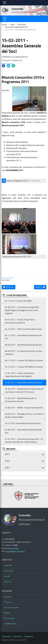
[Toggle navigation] (5, 3)
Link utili (7, 576)
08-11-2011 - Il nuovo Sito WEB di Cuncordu (24, 360)
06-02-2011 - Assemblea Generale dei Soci (23, 345)
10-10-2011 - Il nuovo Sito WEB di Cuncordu (24, 367)
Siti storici (8, 582)
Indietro (9, 287)
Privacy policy (6, 636)
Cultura (8, 597)
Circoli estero (9, 571)
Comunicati (9, 618)
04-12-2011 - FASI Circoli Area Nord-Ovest (23, 329)
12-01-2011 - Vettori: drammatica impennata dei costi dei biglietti (20, 375)
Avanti (40, 287)
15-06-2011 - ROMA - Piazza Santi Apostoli (24, 408)
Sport (7, 613)
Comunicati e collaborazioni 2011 (15, 57)
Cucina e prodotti (11, 608)
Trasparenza (28, 636)
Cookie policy (17, 636)
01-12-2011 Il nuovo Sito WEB (18, 301)
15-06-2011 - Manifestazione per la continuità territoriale (21, 400)
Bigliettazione (10, 624)
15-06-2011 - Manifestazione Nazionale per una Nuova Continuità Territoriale (24, 390)
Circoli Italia (8, 565)
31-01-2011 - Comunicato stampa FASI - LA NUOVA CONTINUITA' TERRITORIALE (24, 441)
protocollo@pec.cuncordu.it (15, 551)
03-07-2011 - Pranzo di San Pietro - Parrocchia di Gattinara (21, 321)
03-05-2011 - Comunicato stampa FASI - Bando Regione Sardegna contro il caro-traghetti (22, 310)
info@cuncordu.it (13, 548)
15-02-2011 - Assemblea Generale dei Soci (23, 382)
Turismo (8, 602)
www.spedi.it (22, 640)
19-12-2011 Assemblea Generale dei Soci (23, 423)
